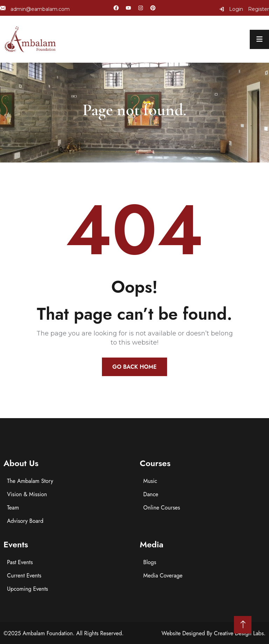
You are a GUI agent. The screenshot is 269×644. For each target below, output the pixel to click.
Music (150, 481)
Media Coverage (163, 576)
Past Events (20, 562)
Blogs (150, 562)
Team (13, 508)
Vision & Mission (27, 494)
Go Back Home (134, 367)
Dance (151, 494)
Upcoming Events (27, 589)
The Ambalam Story (30, 481)
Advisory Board (25, 521)
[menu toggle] (259, 39)
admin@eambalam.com (35, 9)
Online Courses (162, 508)
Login (231, 9)
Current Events (24, 576)
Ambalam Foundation (48, 633)
